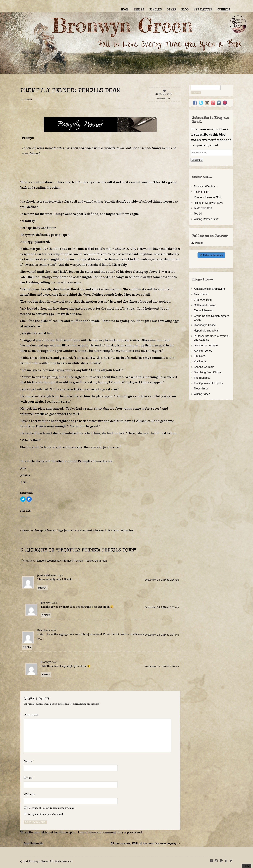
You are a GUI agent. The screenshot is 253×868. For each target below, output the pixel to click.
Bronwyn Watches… (206, 186)
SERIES (139, 10)
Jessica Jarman (95, 531)
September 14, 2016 (164, 99)
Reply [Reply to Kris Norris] (27, 647)
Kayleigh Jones (203, 351)
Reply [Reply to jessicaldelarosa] (43, 588)
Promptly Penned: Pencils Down (70, 91)
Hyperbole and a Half (206, 330)
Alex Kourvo (201, 294)
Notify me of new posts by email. (45, 814)
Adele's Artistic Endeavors (209, 289)
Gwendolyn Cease (205, 325)
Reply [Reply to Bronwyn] (46, 615)
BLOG (185, 10)
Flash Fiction (202, 192)
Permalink (127, 531)
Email (29, 778)
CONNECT (224, 10)
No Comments (164, 94)
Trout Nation (201, 388)
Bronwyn (46, 603)
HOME (125, 10)
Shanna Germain (204, 367)
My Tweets (197, 243)
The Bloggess (202, 378)
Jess (23, 468)
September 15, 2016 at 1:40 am (162, 666)
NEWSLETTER (203, 10)
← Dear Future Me (32, 843)
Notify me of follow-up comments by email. (51, 808)
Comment (31, 715)
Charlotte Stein (203, 300)
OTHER (172, 10)
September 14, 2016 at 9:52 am (162, 607)
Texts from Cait (203, 208)
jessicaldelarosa (47, 575)
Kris (23, 482)
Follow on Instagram (211, 255)
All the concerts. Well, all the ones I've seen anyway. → (145, 843)
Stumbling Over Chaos (207, 372)
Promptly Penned (45, 531)
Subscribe (197, 160)
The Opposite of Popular (208, 383)
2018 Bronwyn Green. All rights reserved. (48, 862)
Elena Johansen (203, 310)
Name (29, 761)
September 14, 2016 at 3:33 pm (162, 635)
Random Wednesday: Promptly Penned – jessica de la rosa (71, 561)
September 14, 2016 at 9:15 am (162, 580)
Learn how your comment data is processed (110, 833)
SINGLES (155, 10)
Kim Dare (199, 356)
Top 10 (198, 214)
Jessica (25, 475)
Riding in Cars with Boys (208, 203)
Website (29, 795)
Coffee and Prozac (205, 305)
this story (64, 182)
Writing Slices (202, 394)
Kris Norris (112, 531)
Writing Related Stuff (206, 219)
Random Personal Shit (207, 197)
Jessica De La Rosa (75, 531)
